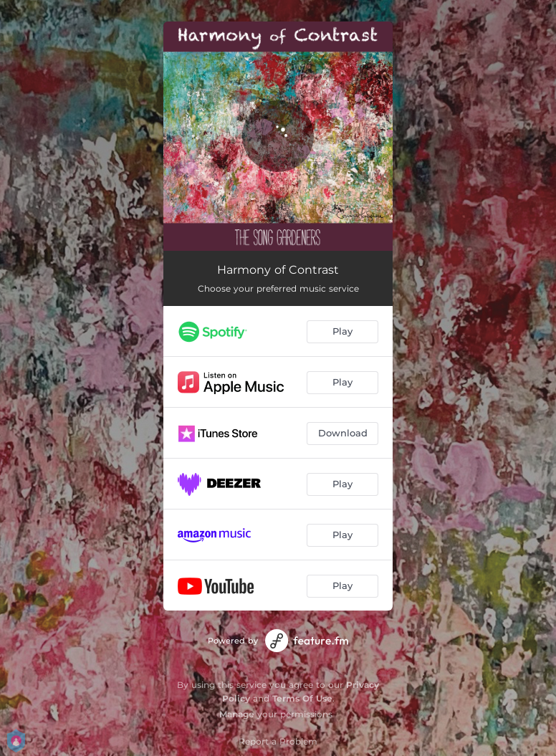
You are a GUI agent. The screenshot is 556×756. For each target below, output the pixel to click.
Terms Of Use (302, 698)
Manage (237, 714)
